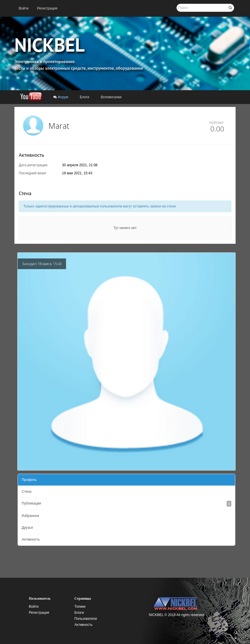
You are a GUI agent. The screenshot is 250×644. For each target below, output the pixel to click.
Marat (59, 126)
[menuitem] (24, 8)
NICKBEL (50, 45)
